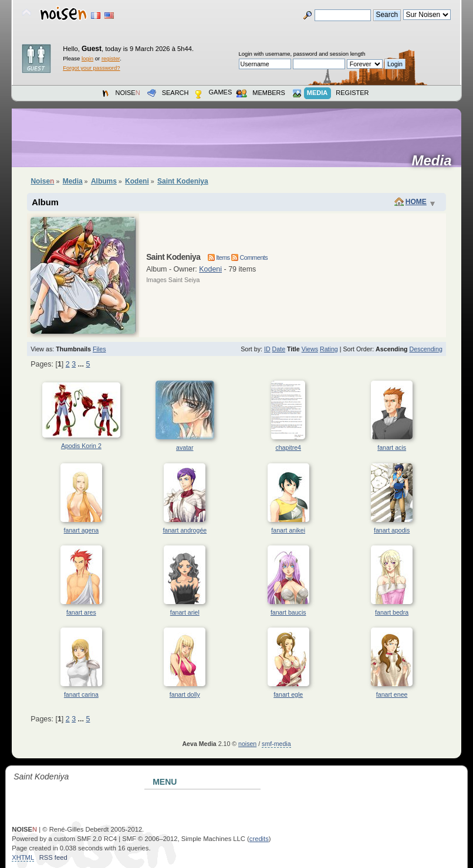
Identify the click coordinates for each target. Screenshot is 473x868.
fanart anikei (288, 530)
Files (99, 349)
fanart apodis (392, 530)
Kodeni (210, 269)
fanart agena (82, 530)
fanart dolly (185, 694)
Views (310, 349)
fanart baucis (288, 612)
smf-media (276, 744)
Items (219, 257)
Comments (249, 257)
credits (259, 839)
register (111, 58)
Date (279, 349)
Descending (426, 349)
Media (435, 161)
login (87, 58)
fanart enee (392, 694)
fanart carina (81, 694)
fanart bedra (392, 612)
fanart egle (288, 694)
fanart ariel (185, 612)
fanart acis (392, 447)
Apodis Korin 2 (81, 446)
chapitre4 (288, 447)
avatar (185, 447)
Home (416, 202)
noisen (247, 744)
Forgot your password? (91, 68)
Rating (329, 349)
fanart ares (81, 612)
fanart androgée (185, 530)
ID (267, 349)
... (82, 364)
